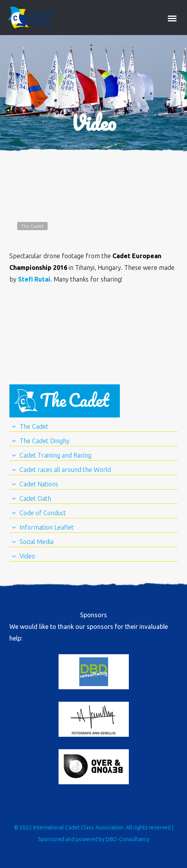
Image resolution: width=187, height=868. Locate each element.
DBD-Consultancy (128, 839)
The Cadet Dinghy (45, 441)
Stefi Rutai (34, 279)
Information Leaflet (47, 527)
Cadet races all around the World (65, 470)
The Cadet (32, 226)
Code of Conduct (43, 513)
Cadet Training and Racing (55, 455)
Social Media (37, 542)
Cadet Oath (35, 498)
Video (27, 556)
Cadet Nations (39, 484)
